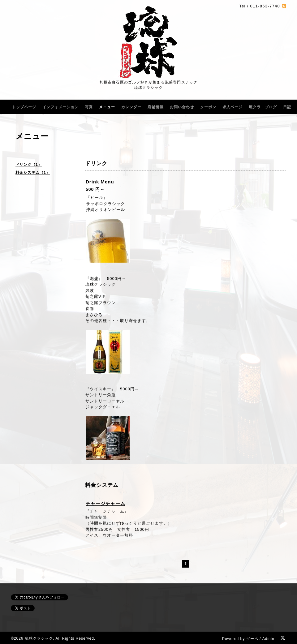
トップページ (24, 107)
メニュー (107, 107)
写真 (89, 107)
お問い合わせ (182, 107)
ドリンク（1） (29, 165)
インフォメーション (60, 107)
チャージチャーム (105, 503)
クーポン (208, 107)
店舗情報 (156, 107)
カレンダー (131, 107)
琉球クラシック (39, 638)
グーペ (252, 639)
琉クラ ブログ (263, 107)
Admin (268, 639)
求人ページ (232, 107)
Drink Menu (100, 182)
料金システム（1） (33, 173)
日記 (287, 107)
